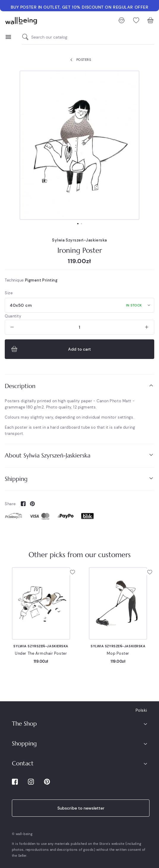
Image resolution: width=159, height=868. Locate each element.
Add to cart (50, 349)
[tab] (79, 386)
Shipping (79, 479)
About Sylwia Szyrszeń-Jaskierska (79, 455)
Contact (23, 763)
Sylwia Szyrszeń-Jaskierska (79, 240)
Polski (141, 710)
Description (79, 386)
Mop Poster (118, 653)
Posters (79, 60)
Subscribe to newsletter (81, 808)
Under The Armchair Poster (41, 653)
